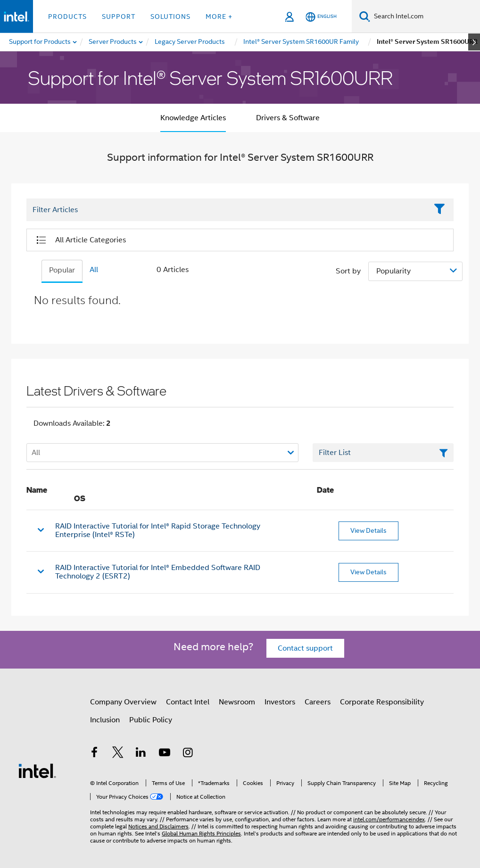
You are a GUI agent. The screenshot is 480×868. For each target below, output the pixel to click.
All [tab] (94, 270)
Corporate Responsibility (382, 702)
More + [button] (219, 17)
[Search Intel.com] (425, 17)
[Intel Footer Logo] (37, 770)
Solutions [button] (170, 17)
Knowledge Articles (193, 118)
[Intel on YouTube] (165, 754)
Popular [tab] (62, 270)
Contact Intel (188, 702)
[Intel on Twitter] (118, 754)
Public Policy (151, 720)
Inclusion (105, 720)
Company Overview (123, 702)
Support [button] (119, 17)
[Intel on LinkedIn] (141, 754)
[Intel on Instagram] (188, 754)
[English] (321, 17)
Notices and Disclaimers (158, 826)
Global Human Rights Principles (201, 833)
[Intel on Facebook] (94, 754)
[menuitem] (113, 42)
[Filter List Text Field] (227, 210)
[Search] (365, 16)
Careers (318, 702)
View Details (368, 530)
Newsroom (237, 702)
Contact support (305, 648)
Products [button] (67, 17)
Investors (280, 702)
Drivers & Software (288, 118)
